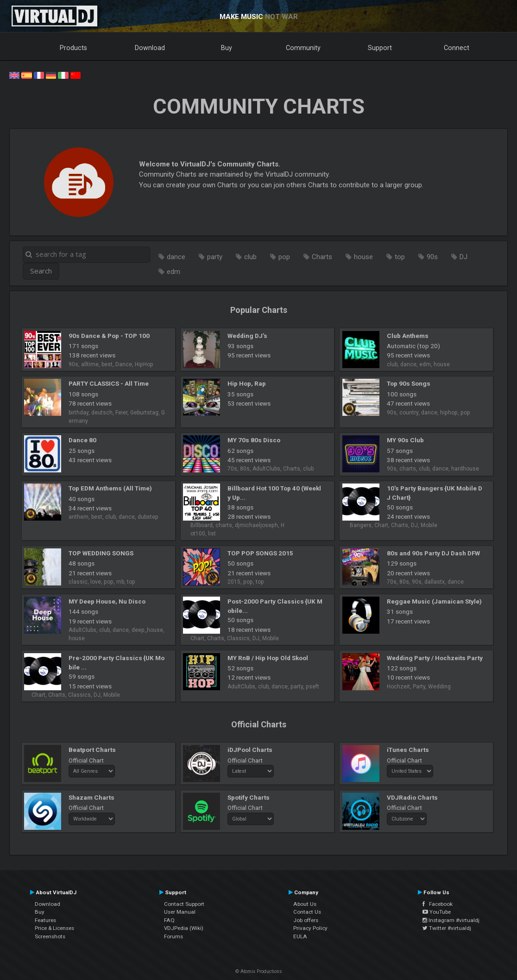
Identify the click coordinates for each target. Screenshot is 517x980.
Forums (173, 936)
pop (284, 257)
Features (45, 920)
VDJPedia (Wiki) (184, 928)
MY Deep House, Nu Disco (107, 601)
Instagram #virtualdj (451, 920)
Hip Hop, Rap (247, 383)
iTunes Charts (408, 750)
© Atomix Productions (259, 971)
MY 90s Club (405, 440)
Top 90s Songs (409, 383)
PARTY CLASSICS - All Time (109, 383)
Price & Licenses (54, 928)
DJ (463, 257)
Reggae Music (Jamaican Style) (434, 601)
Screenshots (50, 936)
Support (380, 48)
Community (303, 48)
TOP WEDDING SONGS (101, 553)
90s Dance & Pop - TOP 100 (109, 336)
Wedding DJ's (247, 336)
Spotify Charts (249, 797)
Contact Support (184, 904)
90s (432, 257)
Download (150, 48)
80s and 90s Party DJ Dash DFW (433, 553)
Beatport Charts (92, 750)
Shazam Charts (91, 797)
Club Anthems (408, 336)
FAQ (169, 920)
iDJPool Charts (250, 750)
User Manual (180, 912)
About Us (305, 904)
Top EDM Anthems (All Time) (110, 488)
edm (173, 272)
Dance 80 (82, 440)
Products (73, 48)
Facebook (438, 904)
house (363, 257)
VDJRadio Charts (412, 797)
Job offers (306, 920)
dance (176, 257)
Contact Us (307, 912)
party (215, 257)
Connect (457, 48)
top (400, 257)
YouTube (437, 912)
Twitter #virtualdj (447, 928)
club (250, 257)
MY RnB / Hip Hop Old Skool (268, 658)
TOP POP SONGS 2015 (260, 553)
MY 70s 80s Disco (254, 440)
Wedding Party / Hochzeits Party (435, 658)
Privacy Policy (310, 928)
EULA (300, 936)
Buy (227, 48)
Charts (322, 257)
